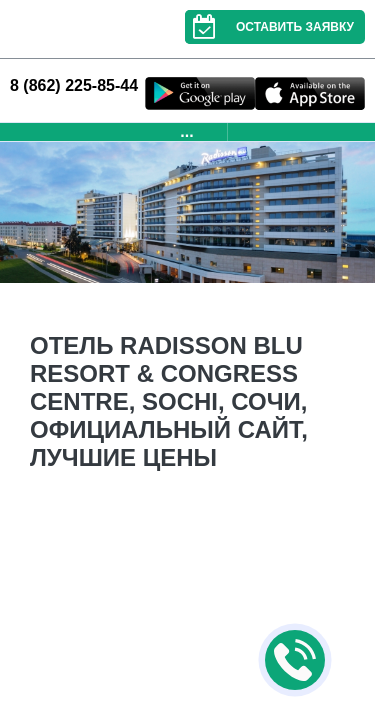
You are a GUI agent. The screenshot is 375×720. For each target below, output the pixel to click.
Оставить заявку (269, 27)
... (186, 131)
